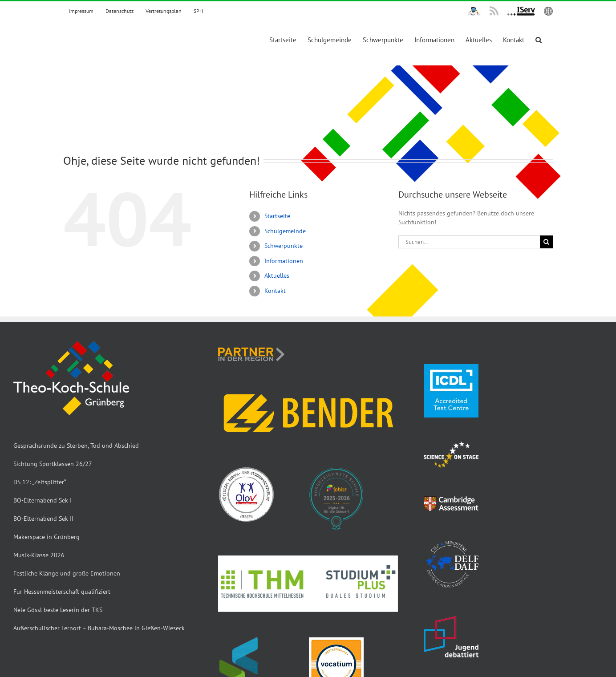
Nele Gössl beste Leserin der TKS (58, 610)
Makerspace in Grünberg (47, 537)
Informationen (284, 261)
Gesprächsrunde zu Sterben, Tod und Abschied (76, 446)
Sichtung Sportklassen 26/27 (53, 464)
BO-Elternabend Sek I (43, 500)
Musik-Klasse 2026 (39, 555)
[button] (539, 40)
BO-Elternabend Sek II (43, 519)
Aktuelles (277, 276)
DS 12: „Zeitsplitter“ (40, 482)
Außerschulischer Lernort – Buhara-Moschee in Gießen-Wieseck (99, 628)
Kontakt (275, 291)
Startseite (277, 216)
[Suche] (546, 242)
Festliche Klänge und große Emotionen (67, 573)
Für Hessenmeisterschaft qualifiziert (62, 592)
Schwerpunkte (284, 246)
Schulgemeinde (285, 231)
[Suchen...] (469, 242)
